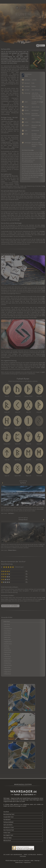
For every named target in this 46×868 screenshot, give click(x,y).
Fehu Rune (7, 624)
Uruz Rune (7, 627)
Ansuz (39, 396)
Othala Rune (8, 674)
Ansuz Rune (7, 631)
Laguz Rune (7, 667)
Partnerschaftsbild (8, 822)
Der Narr (34, 134)
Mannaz (39, 460)
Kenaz (18, 412)
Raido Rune (7, 633)
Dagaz (28, 476)
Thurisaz (28, 396)
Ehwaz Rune (7, 663)
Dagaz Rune (8, 672)
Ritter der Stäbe (8, 838)
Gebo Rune (7, 637)
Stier (39, 143)
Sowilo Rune (8, 657)
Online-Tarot (7, 833)
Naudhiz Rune (8, 644)
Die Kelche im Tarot (9, 827)
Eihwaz (7, 444)
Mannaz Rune (8, 665)
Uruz (18, 396)
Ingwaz (18, 476)
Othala (39, 476)
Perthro (18, 444)
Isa (28, 428)
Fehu (7, 396)
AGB (32, 861)
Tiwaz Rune (7, 659)
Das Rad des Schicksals (36, 138)
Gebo (28, 412)
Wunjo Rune (7, 639)
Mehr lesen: (8, 513)
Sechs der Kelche (8, 825)
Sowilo (39, 444)
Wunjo (39, 412)
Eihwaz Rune (23, 520)
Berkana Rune (8, 661)
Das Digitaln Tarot (8, 835)
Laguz (7, 476)
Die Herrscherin (36, 136)
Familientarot (7, 820)
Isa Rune (23, 483)
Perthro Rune (8, 652)
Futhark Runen (7, 621)
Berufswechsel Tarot (9, 814)
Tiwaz (7, 460)
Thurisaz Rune (8, 629)
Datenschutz (19, 862)
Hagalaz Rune (8, 642)
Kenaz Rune (7, 635)
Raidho (7, 412)
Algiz (28, 444)
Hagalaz (7, 428)
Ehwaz (28, 460)
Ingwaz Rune (8, 670)
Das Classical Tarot (9, 830)
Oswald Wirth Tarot (8, 817)
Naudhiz (18, 428)
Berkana (18, 460)
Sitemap (37, 861)
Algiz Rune (7, 654)
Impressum (27, 862)
